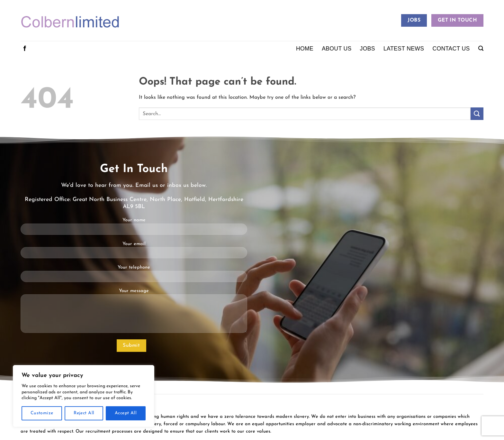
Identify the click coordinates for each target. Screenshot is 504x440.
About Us (337, 49)
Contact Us (451, 49)
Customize (42, 413)
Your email (134, 252)
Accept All (126, 413)
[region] (84, 396)
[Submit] (477, 114)
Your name (134, 229)
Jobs (368, 49)
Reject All (84, 413)
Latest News (404, 49)
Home (305, 49)
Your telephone (134, 276)
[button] (481, 48)
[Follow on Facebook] (25, 49)
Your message (134, 313)
